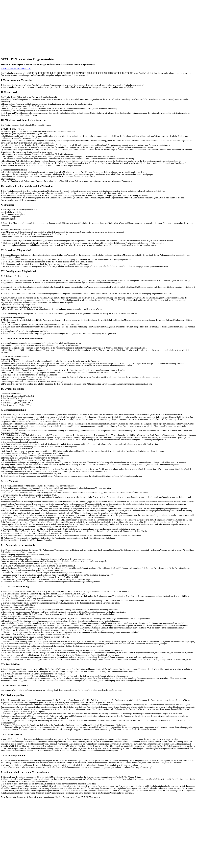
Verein (9, 87)
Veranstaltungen (18, 116)
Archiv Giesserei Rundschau (23, 102)
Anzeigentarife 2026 (19, 107)
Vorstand (15, 93)
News (13, 114)
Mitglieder (10, 109)
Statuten (14, 96)
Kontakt (9, 118)
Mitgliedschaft (17, 91)
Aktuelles (10, 112)
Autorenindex (17, 105)
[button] (7, 82)
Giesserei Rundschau (15, 98)
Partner (14, 89)
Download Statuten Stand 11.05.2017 (16, 135)
